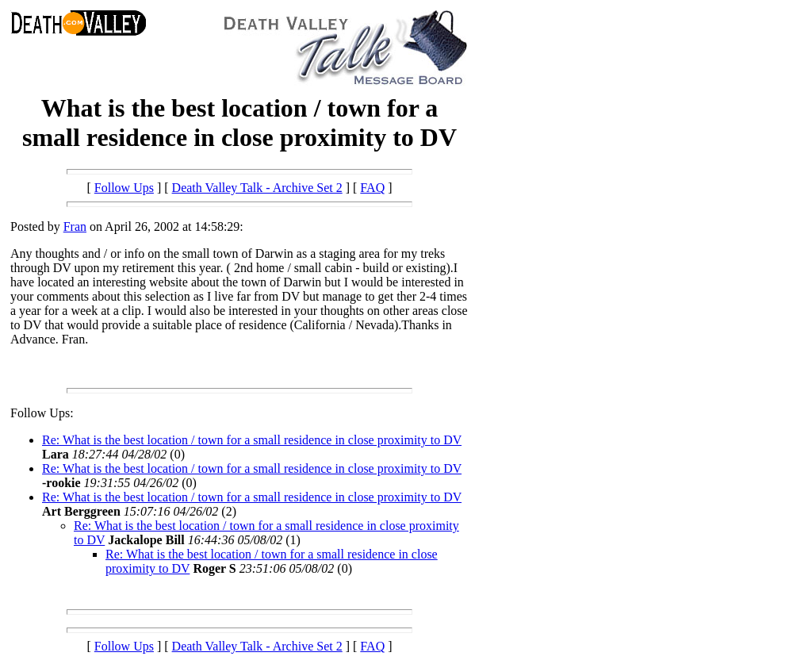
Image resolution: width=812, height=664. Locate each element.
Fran (75, 226)
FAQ (372, 188)
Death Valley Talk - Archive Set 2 (257, 188)
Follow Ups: (42, 413)
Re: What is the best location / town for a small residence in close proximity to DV (252, 440)
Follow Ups (124, 188)
